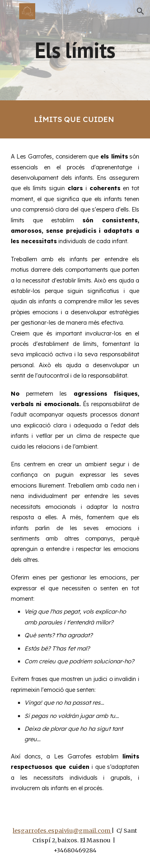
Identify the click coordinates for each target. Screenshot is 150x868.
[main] (75, 50)
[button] (10, 11)
